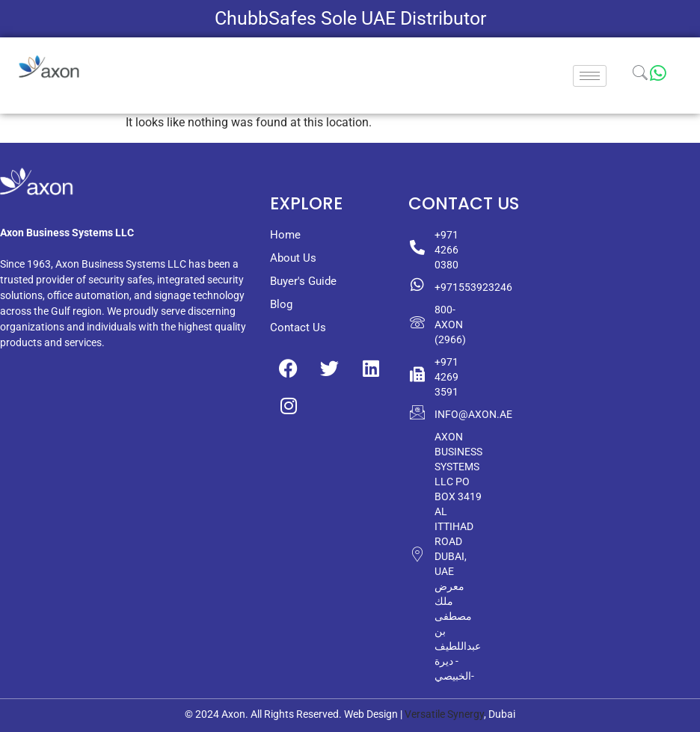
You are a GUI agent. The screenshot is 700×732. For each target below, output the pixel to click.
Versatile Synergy (444, 714)
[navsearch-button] (640, 76)
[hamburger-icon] (590, 76)
